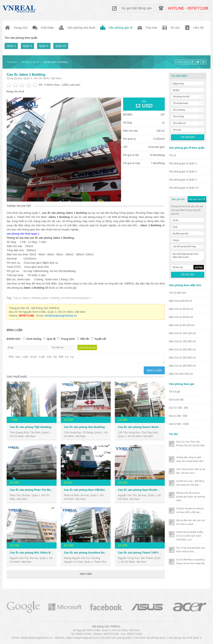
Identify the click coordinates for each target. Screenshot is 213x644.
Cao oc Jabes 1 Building (27, 298)
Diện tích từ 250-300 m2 (182, 358)
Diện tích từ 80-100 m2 (182, 325)
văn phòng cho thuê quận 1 (185, 639)
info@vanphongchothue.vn (61, 316)
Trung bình (68, 339)
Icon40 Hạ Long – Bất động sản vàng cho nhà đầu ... (190, 483)
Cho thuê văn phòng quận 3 (117, 639)
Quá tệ (51, 339)
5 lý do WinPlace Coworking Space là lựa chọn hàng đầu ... (191, 563)
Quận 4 (44, 46)
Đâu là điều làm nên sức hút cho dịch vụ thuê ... (190, 522)
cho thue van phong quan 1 (76, 298)
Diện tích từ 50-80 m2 (181, 317)
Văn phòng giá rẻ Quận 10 (184, 188)
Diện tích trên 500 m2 (181, 374)
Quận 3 (27, 46)
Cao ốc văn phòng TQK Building (30, 428)
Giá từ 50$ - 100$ (179, 424)
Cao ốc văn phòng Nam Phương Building (144, 491)
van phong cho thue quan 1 (23, 234)
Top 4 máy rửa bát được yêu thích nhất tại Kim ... (191, 550)
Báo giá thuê (178, 199)
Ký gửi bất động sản (137, 8)
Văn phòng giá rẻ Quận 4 (183, 180)
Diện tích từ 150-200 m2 (182, 341)
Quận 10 (61, 46)
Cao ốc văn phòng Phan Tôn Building (34, 491)
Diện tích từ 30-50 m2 (181, 309)
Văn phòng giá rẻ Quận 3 (183, 172)
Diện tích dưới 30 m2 (181, 301)
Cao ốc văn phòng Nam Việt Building (87, 491)
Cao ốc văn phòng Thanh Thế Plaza (141, 554)
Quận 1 (11, 46)
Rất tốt (85, 339)
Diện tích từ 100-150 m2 (182, 333)
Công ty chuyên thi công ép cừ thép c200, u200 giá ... (190, 510)
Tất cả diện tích (178, 293)
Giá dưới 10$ (176, 400)
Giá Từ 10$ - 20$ (178, 408)
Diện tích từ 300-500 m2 (182, 366)
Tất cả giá (174, 392)
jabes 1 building (51, 298)
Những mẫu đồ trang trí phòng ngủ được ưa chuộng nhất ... (191, 497)
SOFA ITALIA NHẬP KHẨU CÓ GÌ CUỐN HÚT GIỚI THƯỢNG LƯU (190, 536)
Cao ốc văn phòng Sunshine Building (88, 554)
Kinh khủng (34, 339)
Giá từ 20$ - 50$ (178, 416)
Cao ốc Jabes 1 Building (26, 75)
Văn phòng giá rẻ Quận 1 (183, 163)
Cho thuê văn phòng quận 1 (151, 639)
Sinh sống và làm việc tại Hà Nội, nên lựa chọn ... (191, 471)
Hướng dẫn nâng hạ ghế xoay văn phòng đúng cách (190, 459)
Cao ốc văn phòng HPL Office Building (35, 554)
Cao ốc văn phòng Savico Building (140, 428)
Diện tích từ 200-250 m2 (182, 350)
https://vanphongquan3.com (83, 639)
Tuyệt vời (100, 339)
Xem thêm (86, 575)
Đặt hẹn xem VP (197, 199)
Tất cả (172, 155)
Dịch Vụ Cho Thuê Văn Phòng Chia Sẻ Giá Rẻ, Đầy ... (190, 445)
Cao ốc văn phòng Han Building (84, 428)
